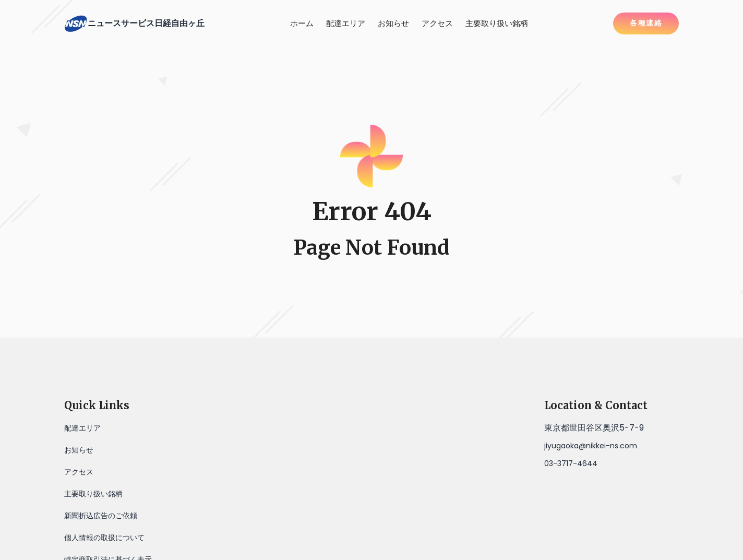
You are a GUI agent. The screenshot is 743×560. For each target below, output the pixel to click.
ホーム (302, 23)
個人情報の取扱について (104, 538)
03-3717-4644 (571, 463)
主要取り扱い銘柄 (497, 23)
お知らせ (393, 23)
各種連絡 (646, 23)
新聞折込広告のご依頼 (101, 516)
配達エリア (346, 23)
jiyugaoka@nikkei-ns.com (591, 446)
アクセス (437, 23)
